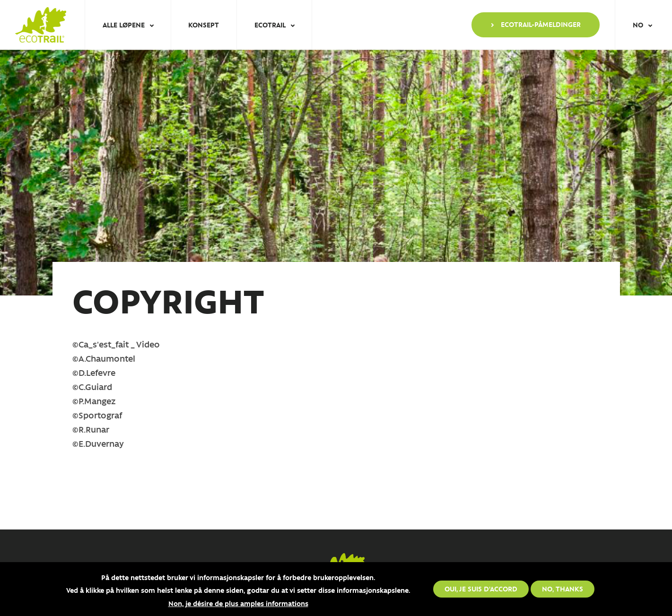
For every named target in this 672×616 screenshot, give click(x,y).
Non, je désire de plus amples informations (238, 603)
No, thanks (563, 589)
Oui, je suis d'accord (481, 589)
